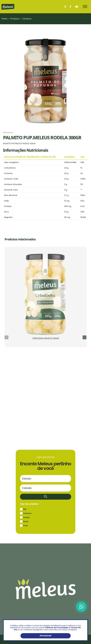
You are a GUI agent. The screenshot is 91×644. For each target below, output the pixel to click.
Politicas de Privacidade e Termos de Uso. (47, 629)
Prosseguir (45, 636)
